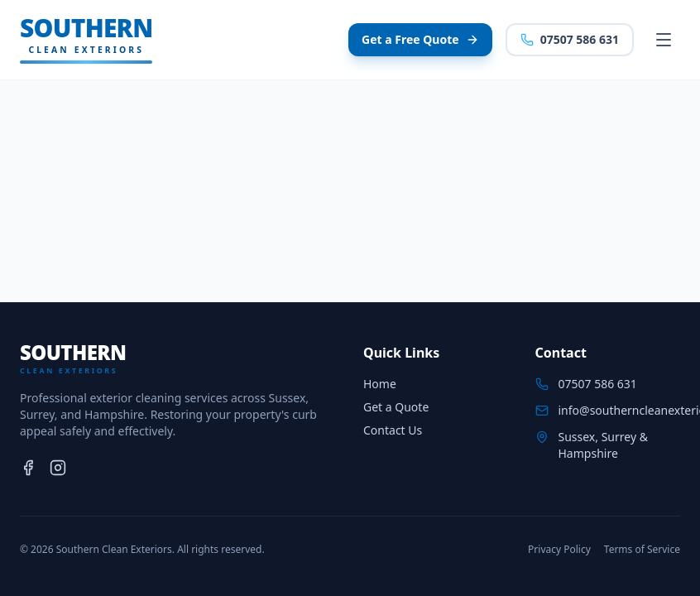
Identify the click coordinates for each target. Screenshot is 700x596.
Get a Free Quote (420, 39)
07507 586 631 (570, 39)
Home (380, 384)
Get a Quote (396, 407)
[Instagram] (58, 468)
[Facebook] (28, 468)
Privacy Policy (559, 550)
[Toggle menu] (664, 40)
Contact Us (393, 430)
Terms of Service (642, 550)
